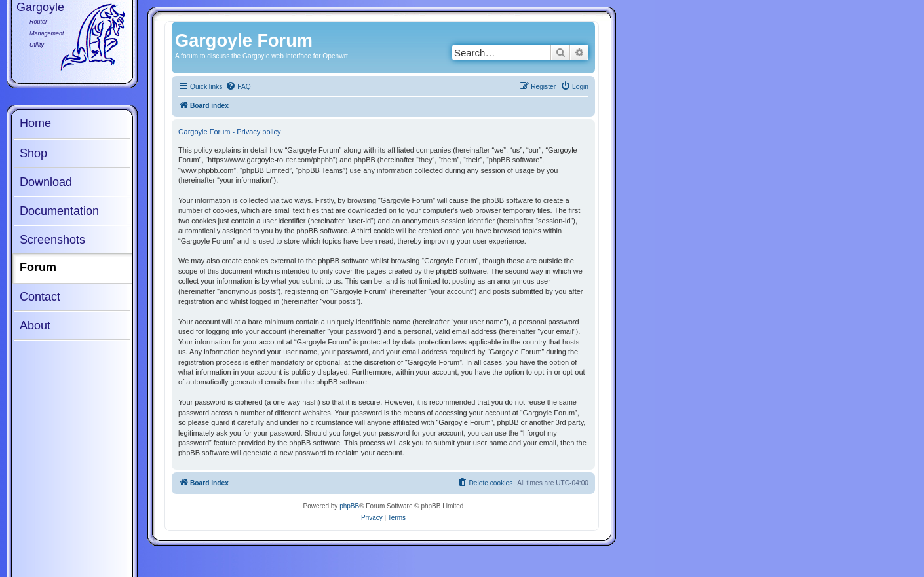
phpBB (349, 506)
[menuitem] (238, 87)
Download (46, 182)
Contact (40, 297)
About (35, 326)
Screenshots (52, 240)
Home (35, 123)
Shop (33, 153)
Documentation (59, 211)
